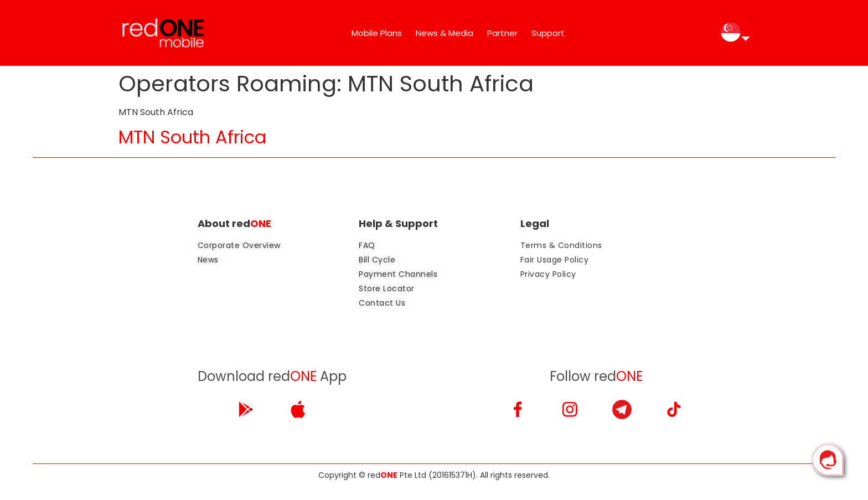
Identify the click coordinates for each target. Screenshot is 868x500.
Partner (502, 33)
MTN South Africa (192, 137)
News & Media (445, 33)
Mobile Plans (377, 33)
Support (548, 33)
